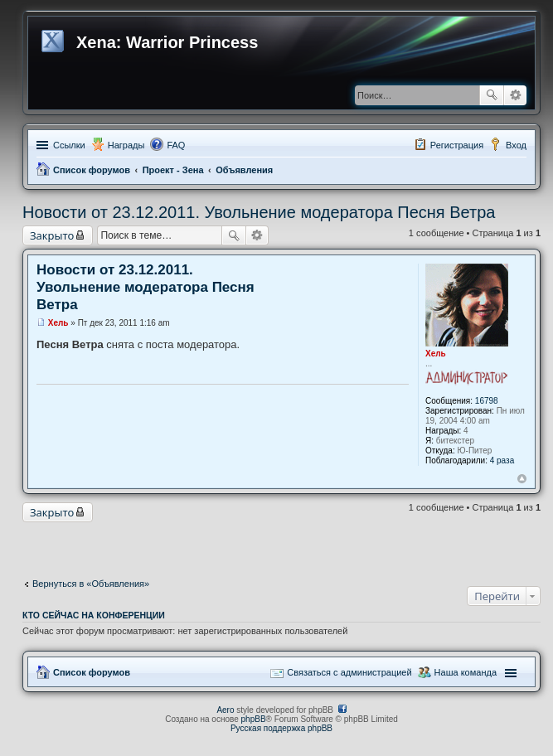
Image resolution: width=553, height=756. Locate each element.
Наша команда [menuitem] (466, 672)
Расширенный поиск (515, 95)
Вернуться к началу (522, 479)
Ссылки (69, 145)
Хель (436, 354)
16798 (487, 401)
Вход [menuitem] (516, 145)
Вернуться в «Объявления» (91, 584)
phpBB (254, 719)
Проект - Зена (173, 170)
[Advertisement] (282, 546)
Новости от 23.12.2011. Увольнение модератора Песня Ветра (259, 212)
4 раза (502, 460)
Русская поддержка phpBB (281, 728)
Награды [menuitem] (126, 145)
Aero (225, 710)
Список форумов (92, 170)
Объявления (244, 170)
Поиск (492, 95)
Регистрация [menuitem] (457, 145)
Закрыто (52, 235)
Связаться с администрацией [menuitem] (349, 672)
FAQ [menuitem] (176, 145)
